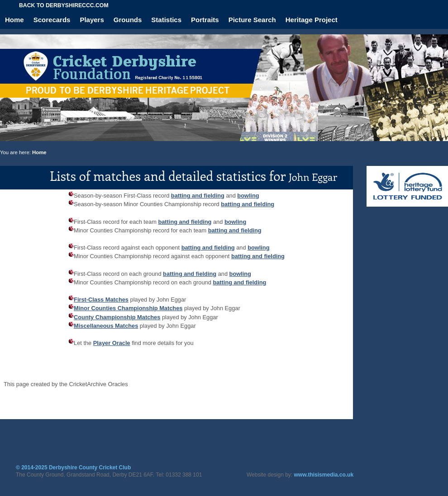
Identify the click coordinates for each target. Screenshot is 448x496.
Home (14, 20)
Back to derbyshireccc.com (64, 5)
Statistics (166, 20)
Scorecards (52, 20)
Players (92, 20)
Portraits (205, 20)
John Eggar (313, 177)
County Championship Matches (117, 317)
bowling (248, 196)
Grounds (128, 20)
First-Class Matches (101, 300)
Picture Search (252, 20)
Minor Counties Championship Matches (128, 308)
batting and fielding (198, 196)
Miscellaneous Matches (106, 326)
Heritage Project (312, 20)
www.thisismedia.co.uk (324, 475)
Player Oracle (112, 343)
